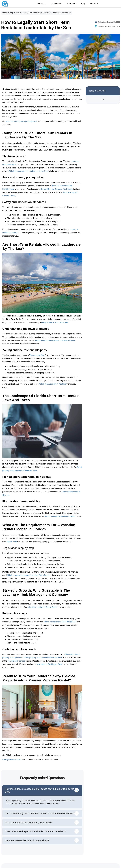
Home (5, 13)
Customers (57, 4)
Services (42, 4)
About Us (94, 4)
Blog (83, 4)
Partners (72, 4)
